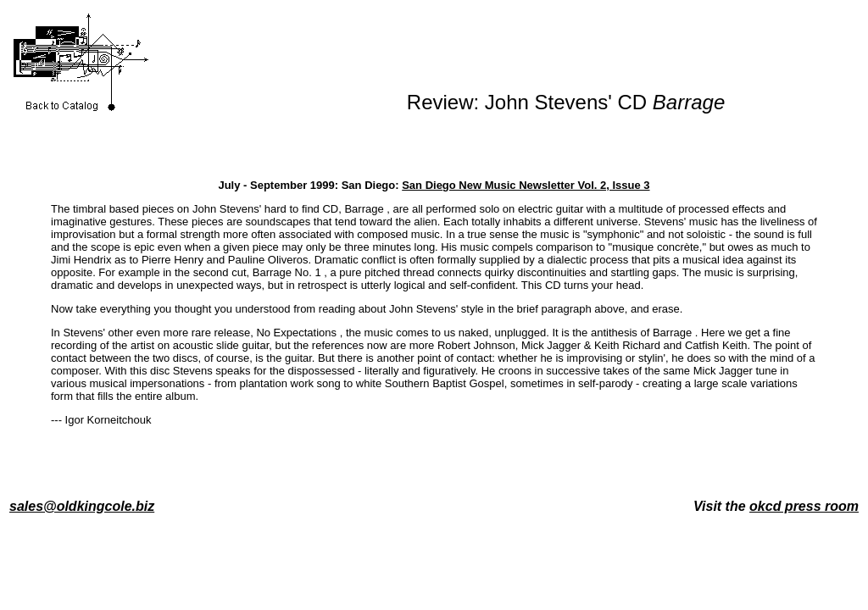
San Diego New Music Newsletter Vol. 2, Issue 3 (526, 185)
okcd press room (804, 506)
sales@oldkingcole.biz (82, 506)
